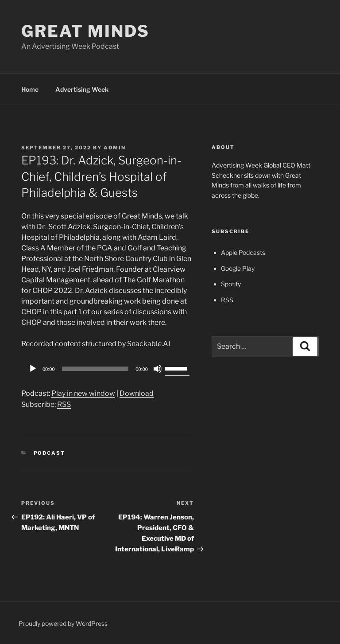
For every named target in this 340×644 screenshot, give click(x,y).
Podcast (50, 453)
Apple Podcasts (243, 252)
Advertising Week (82, 89)
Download (137, 393)
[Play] (33, 369)
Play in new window (83, 393)
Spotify (231, 284)
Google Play (238, 268)
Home (30, 89)
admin (115, 148)
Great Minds (85, 31)
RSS (64, 404)
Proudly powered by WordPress (63, 623)
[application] (108, 369)
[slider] (95, 369)
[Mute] (158, 369)
